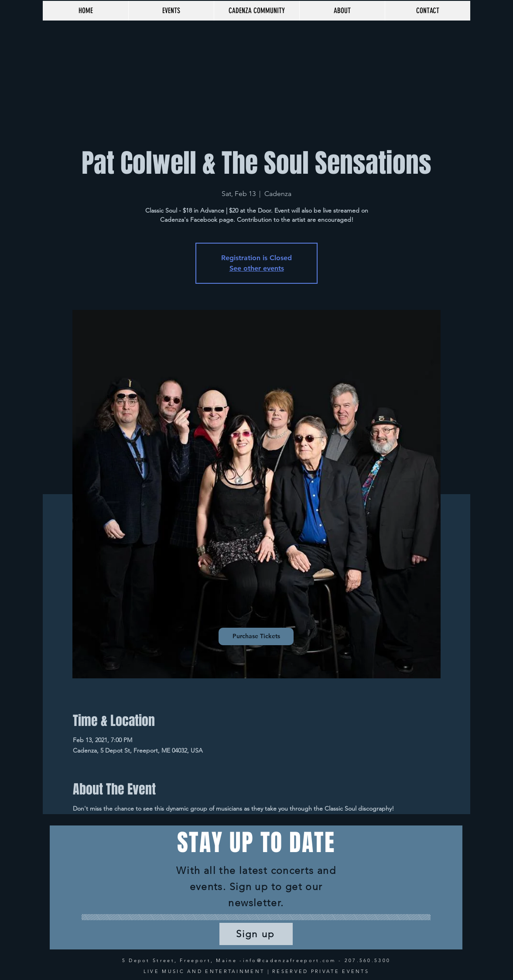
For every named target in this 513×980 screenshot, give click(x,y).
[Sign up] (256, 934)
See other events (257, 268)
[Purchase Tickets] (256, 636)
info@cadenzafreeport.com (289, 960)
